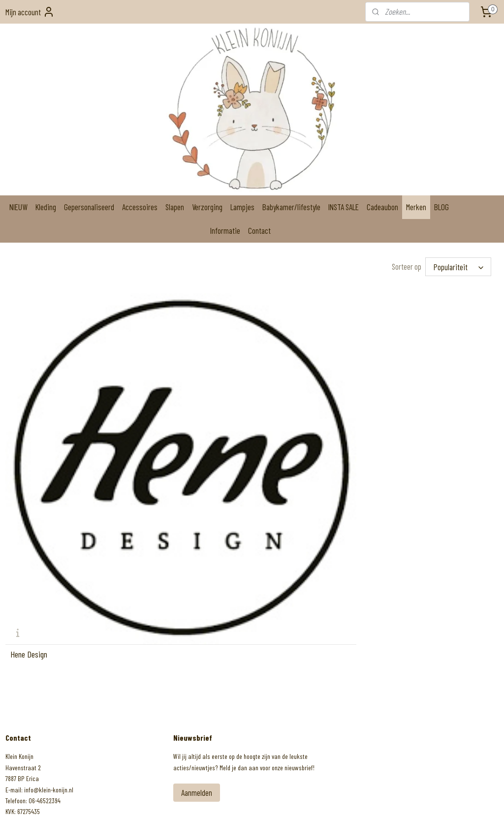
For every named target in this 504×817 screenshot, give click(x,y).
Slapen (175, 207)
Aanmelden (197, 599)
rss (240, 799)
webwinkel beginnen (264, 799)
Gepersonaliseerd (89, 207)
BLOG (441, 207)
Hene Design (29, 461)
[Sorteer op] (458, 267)
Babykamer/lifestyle (291, 207)
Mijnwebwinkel (322, 799)
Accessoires (140, 207)
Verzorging (207, 207)
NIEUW (18, 207)
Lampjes (242, 207)
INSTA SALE (344, 207)
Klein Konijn (31, 724)
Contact (259, 230)
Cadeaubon (382, 207)
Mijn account (30, 12)
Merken (416, 207)
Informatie (225, 230)
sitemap (226, 799)
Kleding (46, 207)
